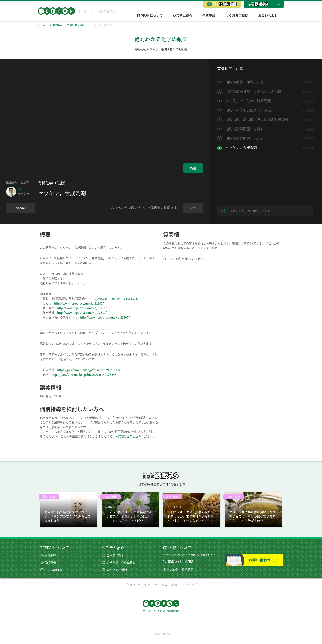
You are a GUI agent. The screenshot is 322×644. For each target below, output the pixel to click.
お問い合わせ (268, 16)
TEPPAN (56, 11)
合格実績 (209, 16)
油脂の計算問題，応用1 (244, 129)
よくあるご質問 (237, 16)
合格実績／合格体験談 (119, 563)
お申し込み (171, 569)
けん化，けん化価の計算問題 (248, 101)
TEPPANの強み (52, 570)
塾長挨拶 (48, 563)
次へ (193, 208)
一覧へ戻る (21, 208)
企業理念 (48, 556)
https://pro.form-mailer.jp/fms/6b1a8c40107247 (84, 375)
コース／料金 (113, 556)
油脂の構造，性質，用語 (245, 82)
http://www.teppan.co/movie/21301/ (113, 299)
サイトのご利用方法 (166, 585)
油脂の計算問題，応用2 (244, 138)
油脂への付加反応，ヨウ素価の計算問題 (257, 120)
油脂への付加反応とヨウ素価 (248, 110)
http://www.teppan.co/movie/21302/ (79, 303)
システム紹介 (183, 16)
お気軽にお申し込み (128, 436)
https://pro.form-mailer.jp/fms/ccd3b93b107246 (90, 370)
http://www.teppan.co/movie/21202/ (105, 317)
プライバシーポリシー (138, 585)
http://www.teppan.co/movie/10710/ (82, 308)
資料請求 (187, 569)
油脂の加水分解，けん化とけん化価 (253, 91)
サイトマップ (189, 585)
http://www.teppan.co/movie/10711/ (82, 313)
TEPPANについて (150, 16)
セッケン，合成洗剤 (241, 148)
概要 (193, 168)
